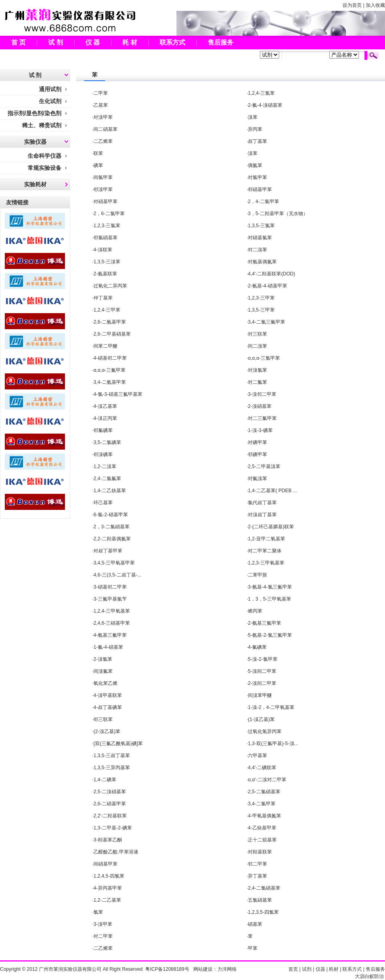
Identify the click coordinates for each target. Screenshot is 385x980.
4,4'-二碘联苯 (262, 768)
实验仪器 (35, 142)
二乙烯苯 (103, 141)
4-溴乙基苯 (105, 406)
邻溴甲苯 (103, 189)
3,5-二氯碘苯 (107, 442)
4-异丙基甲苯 (108, 888)
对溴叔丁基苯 (262, 515)
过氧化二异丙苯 (110, 286)
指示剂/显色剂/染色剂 (34, 113)
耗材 (334, 969)
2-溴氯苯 (103, 659)
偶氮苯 (255, 165)
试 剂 (55, 42)
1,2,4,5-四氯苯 (109, 876)
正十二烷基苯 (262, 840)
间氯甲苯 (103, 177)
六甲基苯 (257, 756)
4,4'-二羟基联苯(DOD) (272, 274)
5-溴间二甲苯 (262, 671)
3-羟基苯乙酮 (108, 840)
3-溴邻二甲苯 (262, 394)
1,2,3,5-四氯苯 (263, 912)
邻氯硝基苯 (105, 238)
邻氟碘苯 (103, 430)
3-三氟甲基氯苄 (110, 599)
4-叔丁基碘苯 (108, 707)
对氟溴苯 (257, 479)
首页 (293, 969)
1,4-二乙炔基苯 (110, 491)
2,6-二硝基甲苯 (110, 804)
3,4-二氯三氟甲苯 (266, 322)
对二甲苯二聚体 (265, 551)
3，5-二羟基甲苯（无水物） (278, 214)
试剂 (307, 969)
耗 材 (130, 42)
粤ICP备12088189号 (167, 969)
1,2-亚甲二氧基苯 (266, 539)
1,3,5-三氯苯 (261, 226)
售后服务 (221, 42)
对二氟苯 (257, 382)
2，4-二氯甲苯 (263, 202)
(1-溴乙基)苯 (261, 719)
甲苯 (253, 948)
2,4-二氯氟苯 (107, 479)
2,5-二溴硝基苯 (110, 792)
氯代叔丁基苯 (262, 503)
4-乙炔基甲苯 (262, 828)
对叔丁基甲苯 (108, 551)
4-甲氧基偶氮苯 (264, 816)
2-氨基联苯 (105, 274)
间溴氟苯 (103, 671)
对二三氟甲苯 (262, 418)
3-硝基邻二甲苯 (110, 587)
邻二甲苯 (257, 864)
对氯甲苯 (257, 177)
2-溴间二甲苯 (262, 683)
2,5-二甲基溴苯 (264, 467)
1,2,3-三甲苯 (261, 298)
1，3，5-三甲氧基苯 (269, 599)
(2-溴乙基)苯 (107, 731)
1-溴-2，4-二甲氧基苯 (271, 707)
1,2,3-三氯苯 (107, 226)
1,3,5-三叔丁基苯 (112, 756)
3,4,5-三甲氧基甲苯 (114, 563)
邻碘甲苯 (257, 454)
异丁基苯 (257, 876)
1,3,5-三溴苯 (107, 262)
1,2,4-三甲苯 (107, 310)
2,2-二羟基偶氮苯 (112, 539)
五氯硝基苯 (260, 900)
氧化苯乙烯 (105, 683)
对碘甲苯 (257, 442)
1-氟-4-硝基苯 (108, 647)
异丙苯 (255, 129)
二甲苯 (101, 93)
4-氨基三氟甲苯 (110, 635)
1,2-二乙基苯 (107, 900)
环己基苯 (103, 503)
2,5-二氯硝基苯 (264, 792)
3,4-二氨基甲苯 (110, 382)
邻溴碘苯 (103, 454)
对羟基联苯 (260, 852)
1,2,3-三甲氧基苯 (266, 563)
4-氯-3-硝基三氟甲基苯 (118, 394)
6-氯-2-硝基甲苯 (110, 515)
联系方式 (172, 42)
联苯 (98, 153)
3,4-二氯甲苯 (262, 804)
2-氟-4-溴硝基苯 (265, 105)
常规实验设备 (45, 168)
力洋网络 (227, 969)
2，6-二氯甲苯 (109, 214)
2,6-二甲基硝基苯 (112, 334)
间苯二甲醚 (105, 346)
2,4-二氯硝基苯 (264, 888)
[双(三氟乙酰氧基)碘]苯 (118, 744)
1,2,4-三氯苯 (261, 93)
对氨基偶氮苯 (262, 262)
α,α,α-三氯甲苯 (264, 358)
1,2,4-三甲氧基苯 (112, 611)
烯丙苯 (255, 611)
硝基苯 (255, 924)
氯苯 (98, 912)
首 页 (18, 42)
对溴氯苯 (257, 370)
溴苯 (253, 117)
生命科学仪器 (45, 156)
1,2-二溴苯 (105, 467)
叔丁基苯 (257, 141)
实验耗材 (35, 184)
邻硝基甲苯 (260, 189)
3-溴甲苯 (103, 924)
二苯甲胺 (257, 575)
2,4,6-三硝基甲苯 (112, 623)
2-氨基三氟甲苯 (264, 623)
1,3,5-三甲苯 (261, 310)
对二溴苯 (257, 250)
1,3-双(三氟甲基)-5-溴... (273, 744)
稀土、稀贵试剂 (42, 125)
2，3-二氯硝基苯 (111, 527)
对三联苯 (257, 334)
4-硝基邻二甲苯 (110, 358)
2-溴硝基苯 (260, 406)
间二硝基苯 (105, 129)
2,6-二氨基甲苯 (110, 322)
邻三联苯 (103, 719)
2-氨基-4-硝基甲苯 (267, 286)
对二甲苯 (103, 936)
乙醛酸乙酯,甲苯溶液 (116, 852)
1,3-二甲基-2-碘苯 (112, 828)
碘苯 (98, 165)
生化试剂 (50, 101)
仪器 (320, 969)
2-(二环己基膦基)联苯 (271, 527)
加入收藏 (375, 5)
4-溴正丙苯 (105, 418)
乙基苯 (101, 105)
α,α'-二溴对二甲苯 (267, 780)
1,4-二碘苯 (105, 780)
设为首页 (352, 5)
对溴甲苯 (103, 117)
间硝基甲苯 (105, 864)
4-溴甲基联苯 (108, 695)
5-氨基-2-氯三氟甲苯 (270, 635)
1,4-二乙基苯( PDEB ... (272, 491)
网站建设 (203, 969)
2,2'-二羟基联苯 (110, 816)
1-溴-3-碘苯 (260, 430)
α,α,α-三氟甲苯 (109, 370)
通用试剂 (50, 89)
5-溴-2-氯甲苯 (262, 659)
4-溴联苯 (103, 250)
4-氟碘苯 (257, 647)
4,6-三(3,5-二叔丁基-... (117, 575)
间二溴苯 (257, 346)
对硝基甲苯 (105, 202)
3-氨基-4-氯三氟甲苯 (270, 587)
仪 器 (93, 42)
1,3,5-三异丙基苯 (112, 768)
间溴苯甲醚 (260, 695)
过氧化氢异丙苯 (265, 731)
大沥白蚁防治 (369, 976)
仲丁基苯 (103, 298)
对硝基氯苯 (260, 238)
